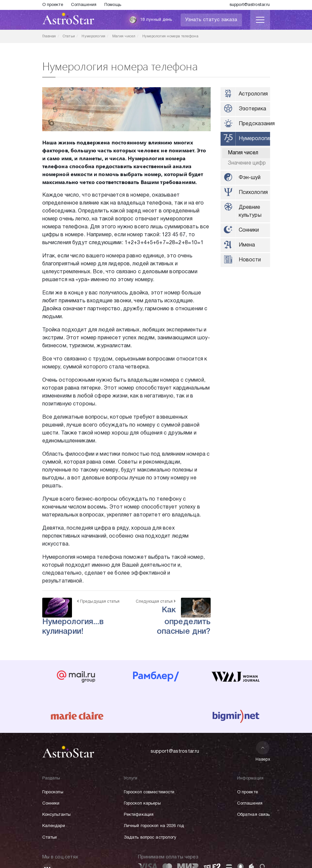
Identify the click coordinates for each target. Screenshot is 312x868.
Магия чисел (243, 153)
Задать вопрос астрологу (150, 838)
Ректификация (139, 815)
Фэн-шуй (250, 178)
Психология (253, 193)
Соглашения (84, 5)
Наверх (263, 751)
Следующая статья (156, 602)
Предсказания (254, 124)
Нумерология (254, 139)
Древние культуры (250, 211)
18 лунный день (151, 20)
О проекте (53, 5)
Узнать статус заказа (211, 20)
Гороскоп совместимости (149, 792)
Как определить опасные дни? (184, 621)
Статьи (50, 838)
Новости (250, 260)
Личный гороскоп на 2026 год (154, 826)
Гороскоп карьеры (142, 804)
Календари (54, 826)
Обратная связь (254, 815)
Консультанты (57, 815)
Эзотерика (252, 109)
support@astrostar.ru (250, 5)
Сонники (249, 230)
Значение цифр (247, 163)
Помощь (113, 5)
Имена (247, 245)
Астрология (253, 94)
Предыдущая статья (98, 602)
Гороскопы (53, 792)
